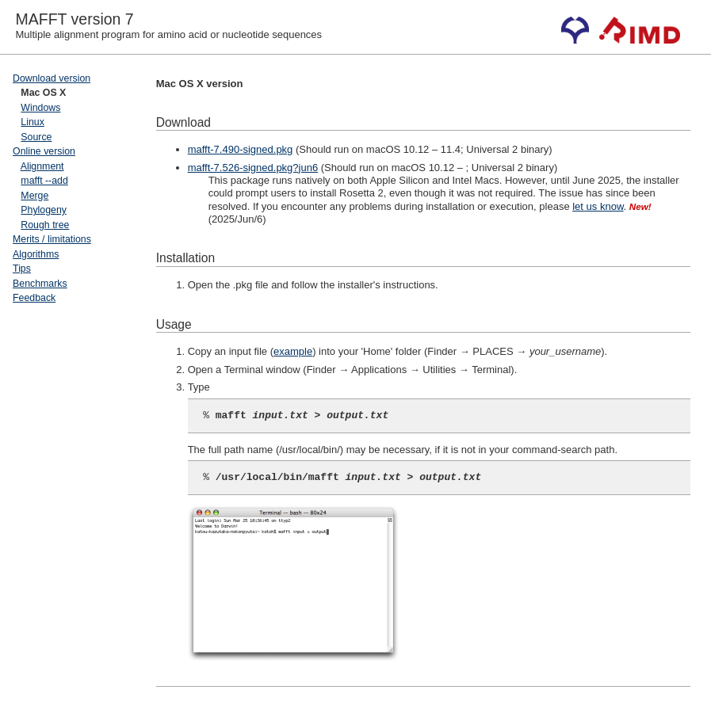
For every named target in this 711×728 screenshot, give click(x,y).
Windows (40, 108)
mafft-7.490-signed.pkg (241, 149)
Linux (32, 122)
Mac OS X (43, 93)
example (293, 351)
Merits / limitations (52, 239)
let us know (598, 206)
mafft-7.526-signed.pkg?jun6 (253, 168)
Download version (52, 78)
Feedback (34, 298)
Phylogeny (44, 210)
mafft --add (44, 181)
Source (36, 137)
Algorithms (36, 254)
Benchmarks (40, 284)
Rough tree (45, 225)
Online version (44, 151)
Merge (34, 196)
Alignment (42, 166)
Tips (22, 269)
